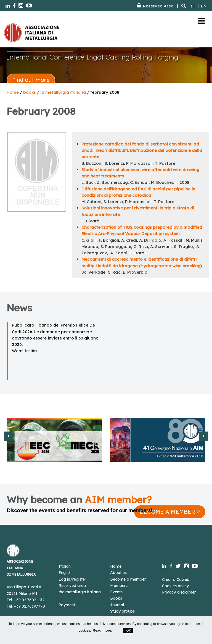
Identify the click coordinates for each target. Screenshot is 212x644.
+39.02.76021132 (29, 600)
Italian (65, 566)
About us (118, 573)
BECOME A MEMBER (170, 512)
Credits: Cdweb (176, 580)
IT (193, 6)
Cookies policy (175, 586)
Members (119, 586)
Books (116, 598)
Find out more (31, 80)
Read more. (103, 630)
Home (13, 92)
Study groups (122, 611)
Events (116, 592)
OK (128, 630)
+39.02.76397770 (29, 606)
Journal (117, 605)
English (65, 573)
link (34, 351)
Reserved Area (155, 6)
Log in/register (72, 579)
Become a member (128, 579)
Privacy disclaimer (179, 592)
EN (204, 6)
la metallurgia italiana (63, 92)
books (30, 92)
